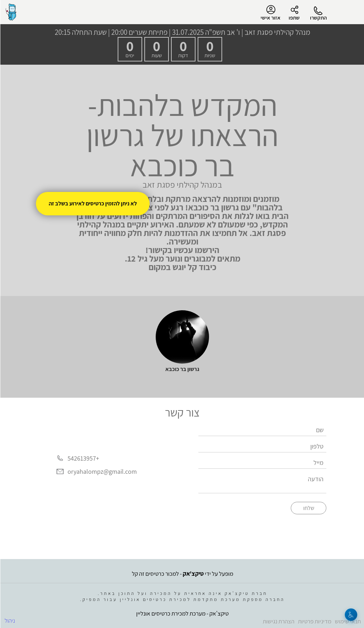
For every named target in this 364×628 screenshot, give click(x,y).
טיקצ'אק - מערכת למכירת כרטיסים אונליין (182, 613)
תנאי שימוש (347, 621)
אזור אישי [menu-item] (270, 13)
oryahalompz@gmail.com (102, 472)
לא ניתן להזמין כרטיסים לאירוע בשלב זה (92, 203)
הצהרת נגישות (278, 621)
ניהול (9, 621)
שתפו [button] (294, 18)
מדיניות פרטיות (314, 621)
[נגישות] (351, 615)
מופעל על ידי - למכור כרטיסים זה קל (182, 574)
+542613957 (83, 458)
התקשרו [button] (318, 18)
